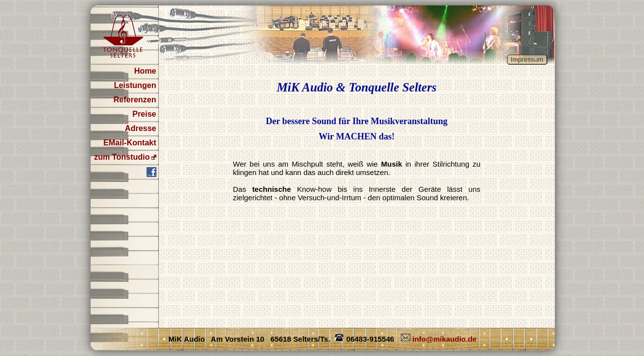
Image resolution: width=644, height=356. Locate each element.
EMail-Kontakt (130, 143)
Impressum (527, 60)
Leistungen (135, 85)
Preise (144, 114)
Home (145, 71)
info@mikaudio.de (438, 339)
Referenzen (135, 100)
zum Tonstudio (122, 157)
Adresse (140, 128)
